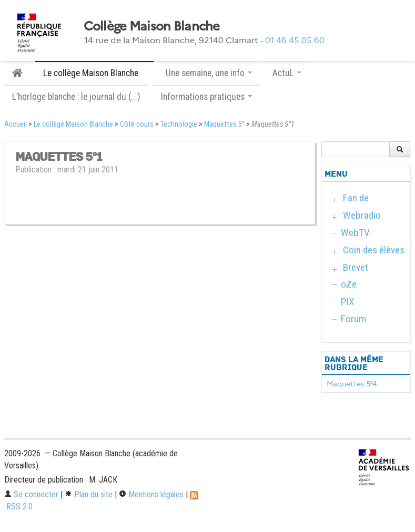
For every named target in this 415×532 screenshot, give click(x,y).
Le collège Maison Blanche (73, 124)
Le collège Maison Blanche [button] (94, 73)
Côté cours (137, 124)
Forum (353, 319)
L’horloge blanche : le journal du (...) (76, 97)
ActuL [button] (287, 73)
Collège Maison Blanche (152, 26)
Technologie (179, 124)
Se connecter (31, 494)
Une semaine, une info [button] (209, 73)
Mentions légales (151, 494)
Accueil (16, 124)
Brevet (356, 267)
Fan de (356, 198)
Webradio (362, 215)
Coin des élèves (374, 250)
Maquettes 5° (224, 124)
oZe (349, 284)
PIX (348, 301)
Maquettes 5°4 (352, 384)
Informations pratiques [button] (206, 97)
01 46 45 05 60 (295, 40)
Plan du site (89, 494)
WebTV (355, 233)
